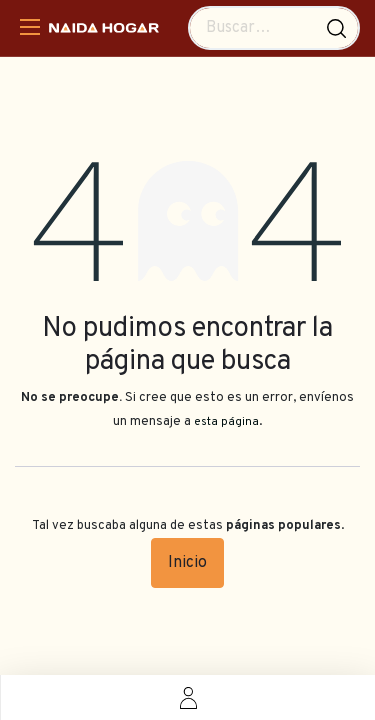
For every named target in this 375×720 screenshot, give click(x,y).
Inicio (187, 563)
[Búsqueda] (336, 28)
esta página (226, 422)
